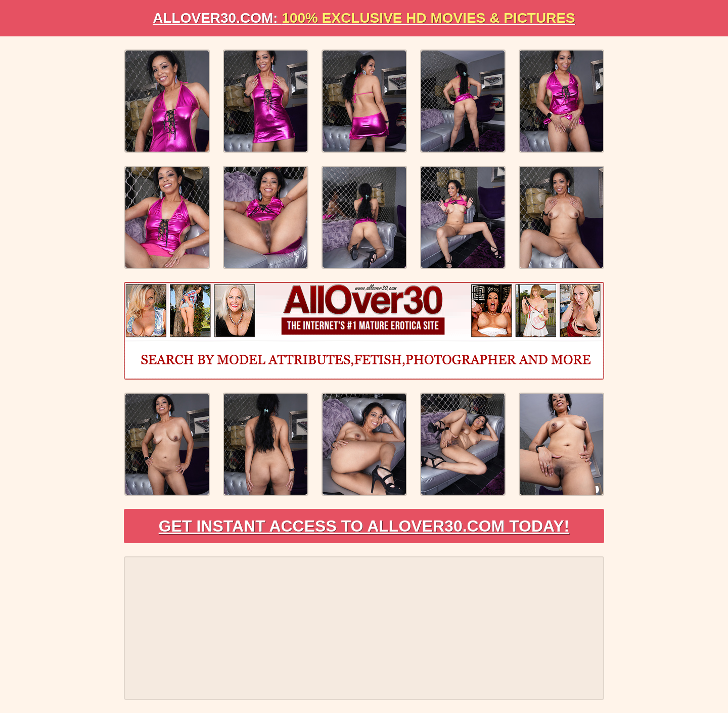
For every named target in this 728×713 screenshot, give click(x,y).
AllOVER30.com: (364, 18)
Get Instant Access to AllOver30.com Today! (364, 526)
